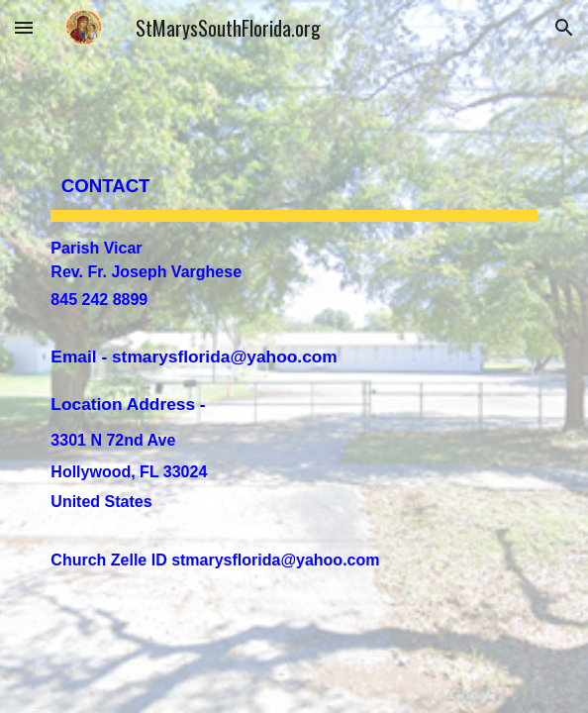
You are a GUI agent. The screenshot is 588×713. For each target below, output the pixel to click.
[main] (294, 357)
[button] (24, 27)
